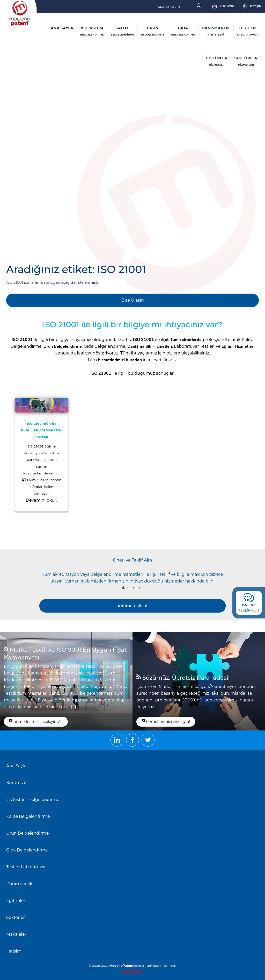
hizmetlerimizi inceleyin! (166, 721)
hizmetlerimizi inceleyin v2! (36, 721)
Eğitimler (16, 901)
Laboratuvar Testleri (194, 346)
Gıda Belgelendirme (105, 346)
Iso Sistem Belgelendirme (33, 800)
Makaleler (16, 934)
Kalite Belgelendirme (28, 816)
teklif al (132, 606)
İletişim (14, 951)
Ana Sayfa (16, 766)
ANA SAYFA (62, 28)
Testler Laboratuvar (26, 867)
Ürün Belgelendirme (27, 833)
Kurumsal (16, 783)
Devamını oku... (42, 500)
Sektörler (16, 917)
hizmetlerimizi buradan (120, 360)
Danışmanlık (19, 884)
